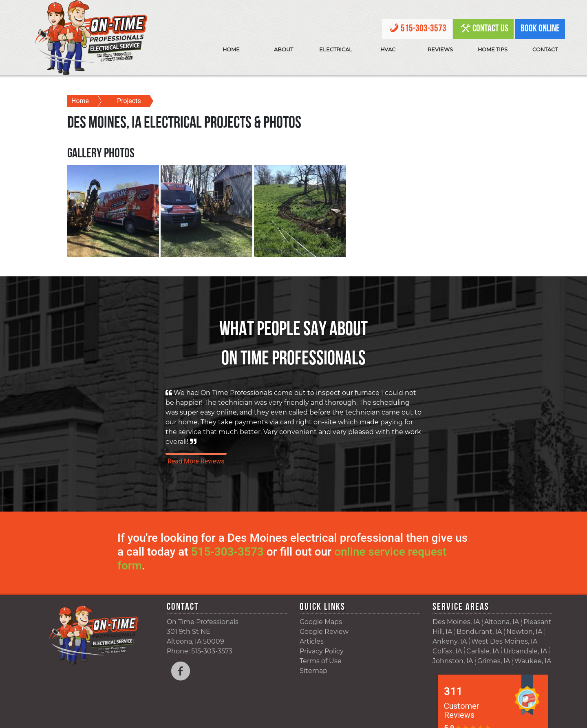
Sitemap (313, 671)
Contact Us (490, 29)
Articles (312, 641)
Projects (129, 101)
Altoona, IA (502, 622)
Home (231, 50)
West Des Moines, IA (504, 641)
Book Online (540, 29)
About (284, 50)
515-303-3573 (424, 29)
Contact (545, 50)
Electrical (336, 50)
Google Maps (321, 622)
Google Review (324, 632)
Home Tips (493, 50)
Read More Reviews (196, 461)
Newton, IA (524, 632)
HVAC (388, 50)
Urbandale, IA (525, 651)
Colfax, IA (447, 651)
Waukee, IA (533, 661)
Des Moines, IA (456, 622)
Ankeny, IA (450, 641)
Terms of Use (321, 661)
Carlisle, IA (483, 651)
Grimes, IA (494, 661)
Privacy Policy (322, 651)
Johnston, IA (453, 661)
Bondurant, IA (479, 632)
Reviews (440, 50)
